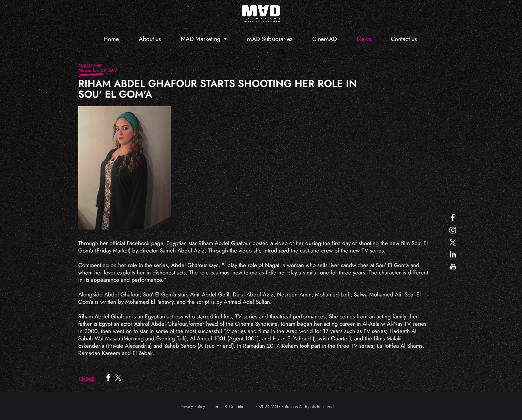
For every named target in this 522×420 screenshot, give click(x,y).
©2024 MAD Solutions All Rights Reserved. (296, 407)
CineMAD (325, 39)
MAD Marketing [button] (201, 39)
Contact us (404, 39)
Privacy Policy (193, 407)
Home (111, 39)
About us (150, 39)
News (364, 39)
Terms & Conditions (231, 407)
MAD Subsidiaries (270, 39)
